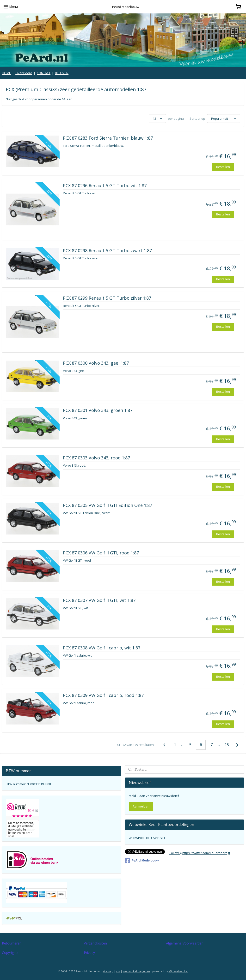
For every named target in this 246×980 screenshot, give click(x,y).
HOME (6, 73)
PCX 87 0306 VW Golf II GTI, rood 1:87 (101, 553)
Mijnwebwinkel (178, 971)
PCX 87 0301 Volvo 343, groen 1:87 (98, 411)
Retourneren (12, 943)
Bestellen (223, 167)
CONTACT (44, 73)
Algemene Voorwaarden (185, 943)
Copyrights (10, 953)
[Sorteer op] (224, 119)
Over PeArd (24, 73)
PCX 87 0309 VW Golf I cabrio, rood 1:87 (103, 695)
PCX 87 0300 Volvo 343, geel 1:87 (96, 363)
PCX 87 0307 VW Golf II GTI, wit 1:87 (99, 600)
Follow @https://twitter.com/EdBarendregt (200, 853)
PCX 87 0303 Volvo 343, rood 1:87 (96, 458)
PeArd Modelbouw (142, 861)
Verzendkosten (95, 943)
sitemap (108, 971)
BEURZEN (62, 73)
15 (227, 745)
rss (118, 971)
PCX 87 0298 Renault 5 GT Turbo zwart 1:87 (107, 251)
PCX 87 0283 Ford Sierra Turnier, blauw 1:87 (108, 138)
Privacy (89, 953)
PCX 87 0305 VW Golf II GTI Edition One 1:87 (108, 506)
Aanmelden (141, 806)
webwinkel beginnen (136, 971)
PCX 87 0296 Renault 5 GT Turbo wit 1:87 (105, 186)
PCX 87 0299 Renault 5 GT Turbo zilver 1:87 (107, 298)
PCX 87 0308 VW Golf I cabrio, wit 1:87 (102, 648)
